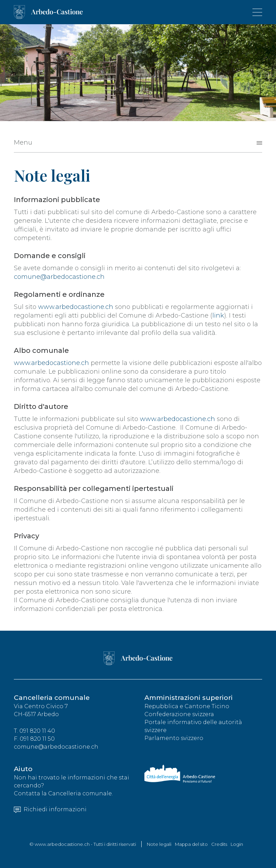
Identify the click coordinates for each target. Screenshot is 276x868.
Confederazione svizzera (179, 714)
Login (237, 844)
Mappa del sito (191, 844)
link (218, 316)
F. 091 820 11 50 (34, 739)
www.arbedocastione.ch (76, 307)
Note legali (159, 844)
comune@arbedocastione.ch (59, 277)
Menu (23, 143)
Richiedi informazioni (50, 809)
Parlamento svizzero (174, 738)
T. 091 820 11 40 (34, 731)
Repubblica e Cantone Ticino (187, 706)
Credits (219, 844)
